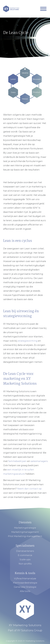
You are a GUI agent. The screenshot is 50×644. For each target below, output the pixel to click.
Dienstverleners (25, 551)
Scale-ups (25, 560)
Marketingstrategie (25, 528)
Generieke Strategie (25, 587)
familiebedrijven (17, 461)
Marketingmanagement (25, 532)
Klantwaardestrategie (25, 583)
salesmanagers (39, 461)
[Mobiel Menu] (43, 9)
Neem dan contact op (29, 489)
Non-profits (25, 564)
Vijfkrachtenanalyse (25, 579)
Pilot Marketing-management (25, 536)
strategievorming (28, 341)
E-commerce (25, 555)
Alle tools (25, 591)
